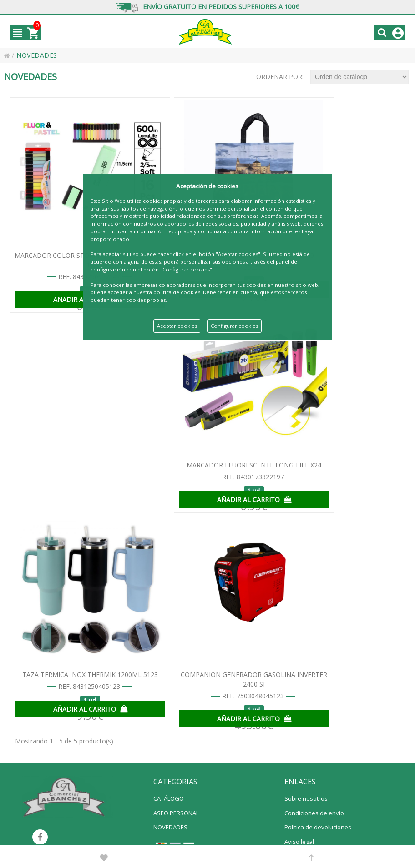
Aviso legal (299, 626)
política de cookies (177, 292)
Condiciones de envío (314, 597)
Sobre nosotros (306, 582)
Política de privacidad (314, 640)
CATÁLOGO (169, 582)
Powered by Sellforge (249, 836)
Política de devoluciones (318, 611)
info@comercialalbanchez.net (177, 836)
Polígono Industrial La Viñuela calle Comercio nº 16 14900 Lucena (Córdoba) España (277, 827)
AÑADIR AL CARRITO (74, 288)
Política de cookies (310, 654)
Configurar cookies (234, 326)
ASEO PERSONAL (176, 597)
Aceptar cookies (177, 326)
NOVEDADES (170, 611)
